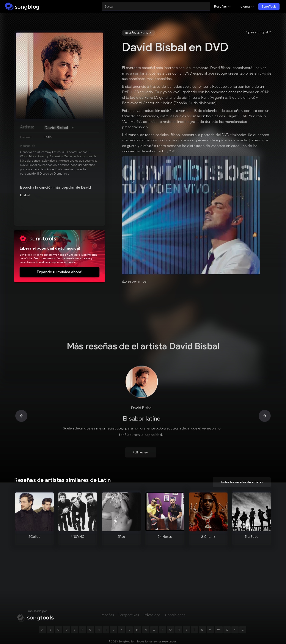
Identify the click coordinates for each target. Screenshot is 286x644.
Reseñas (107, 601)
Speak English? (259, 32)
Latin (48, 137)
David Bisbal (56, 128)
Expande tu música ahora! (60, 272)
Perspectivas (129, 601)
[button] (223, 6)
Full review (141, 439)
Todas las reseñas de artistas (242, 482)
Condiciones (175, 601)
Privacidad (152, 601)
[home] (22, 6)
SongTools (269, 7)
